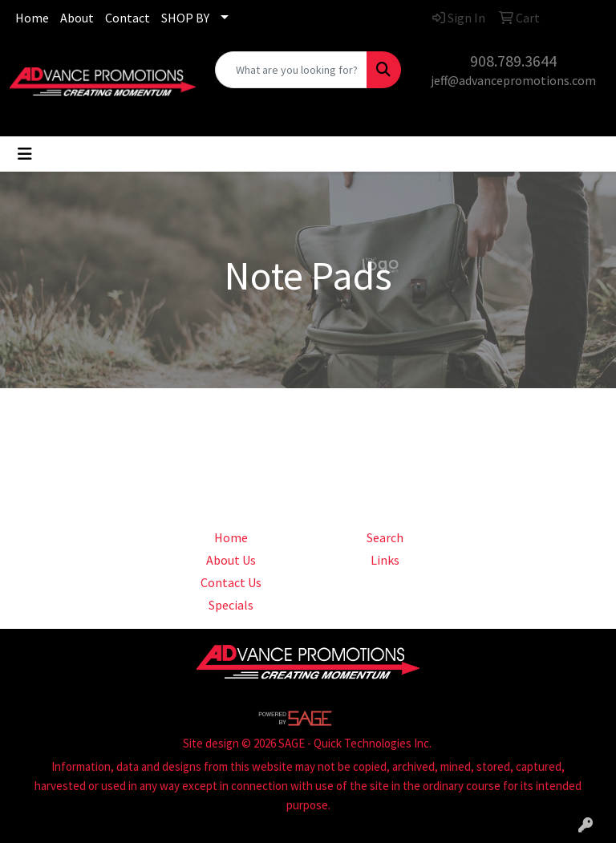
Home (32, 18)
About (77, 18)
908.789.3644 (513, 61)
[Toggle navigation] (25, 154)
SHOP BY (185, 18)
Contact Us (231, 582)
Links (385, 560)
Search (385, 537)
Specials (231, 605)
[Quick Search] (291, 70)
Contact (128, 18)
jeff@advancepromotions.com (513, 80)
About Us (231, 560)
